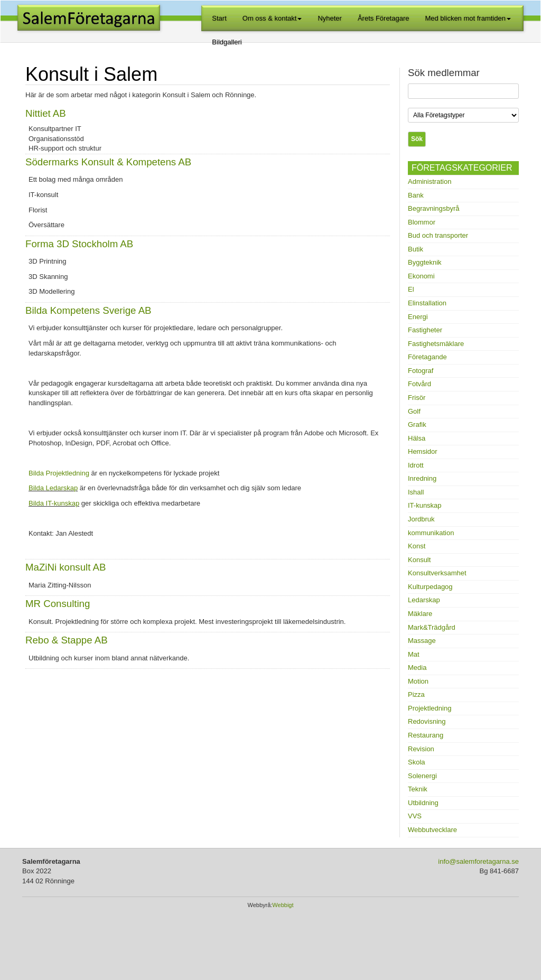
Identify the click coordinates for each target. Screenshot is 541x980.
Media (417, 668)
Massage (422, 641)
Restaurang (426, 735)
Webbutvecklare (432, 830)
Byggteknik (425, 262)
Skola (417, 762)
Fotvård (419, 384)
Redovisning (427, 721)
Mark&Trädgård (432, 627)
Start (219, 18)
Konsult (419, 560)
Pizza (416, 694)
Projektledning (430, 708)
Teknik (418, 789)
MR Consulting (58, 604)
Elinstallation (427, 303)
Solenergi (422, 776)
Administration (430, 181)
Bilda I (38, 503)
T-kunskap (63, 503)
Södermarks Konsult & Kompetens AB (108, 162)
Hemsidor (423, 451)
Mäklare (420, 614)
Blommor (422, 222)
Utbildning (423, 803)
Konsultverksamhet (437, 573)
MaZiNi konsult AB (66, 567)
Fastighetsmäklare (436, 344)
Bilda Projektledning (59, 473)
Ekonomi (421, 276)
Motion (418, 681)
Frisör (417, 398)
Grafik (417, 424)
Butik (416, 249)
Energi (418, 317)
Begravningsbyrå (434, 208)
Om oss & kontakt (272, 18)
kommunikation (431, 533)
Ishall (416, 492)
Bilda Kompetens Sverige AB (88, 310)
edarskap (64, 488)
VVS (415, 816)
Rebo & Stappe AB (67, 640)
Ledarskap (424, 600)
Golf (414, 411)
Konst (417, 546)
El (411, 289)
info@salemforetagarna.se (478, 861)
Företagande (427, 357)
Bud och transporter (438, 235)
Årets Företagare (384, 18)
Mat (414, 654)
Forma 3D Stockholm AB (79, 244)
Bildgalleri (227, 42)
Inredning (422, 478)
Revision (421, 749)
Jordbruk (421, 519)
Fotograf (421, 371)
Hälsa (417, 438)
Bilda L (39, 488)
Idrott (416, 465)
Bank (416, 195)
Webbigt (283, 905)
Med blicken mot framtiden (468, 18)
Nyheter (330, 18)
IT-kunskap (425, 505)
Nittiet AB (46, 113)
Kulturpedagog (430, 587)
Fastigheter (425, 330)
